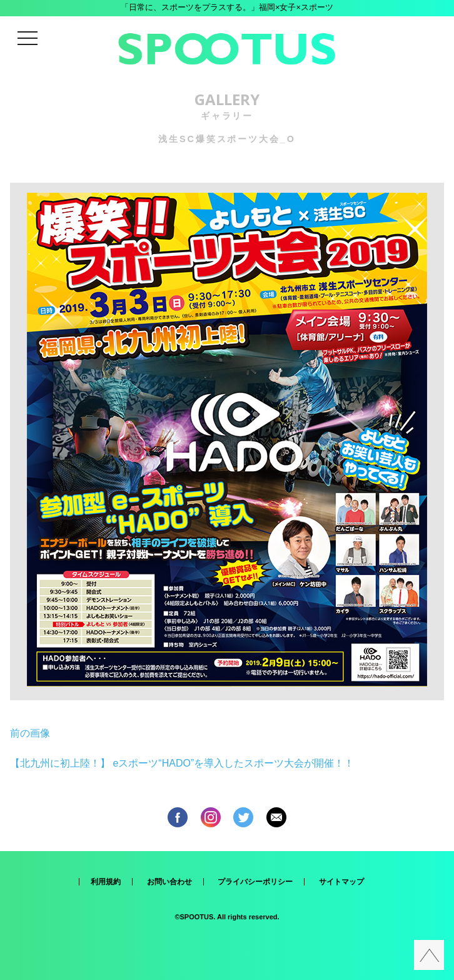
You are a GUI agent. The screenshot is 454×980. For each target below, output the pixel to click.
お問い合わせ (169, 882)
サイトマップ (341, 882)
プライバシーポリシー (255, 882)
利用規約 (106, 882)
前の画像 (30, 733)
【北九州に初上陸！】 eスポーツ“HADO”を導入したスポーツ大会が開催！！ (182, 763)
